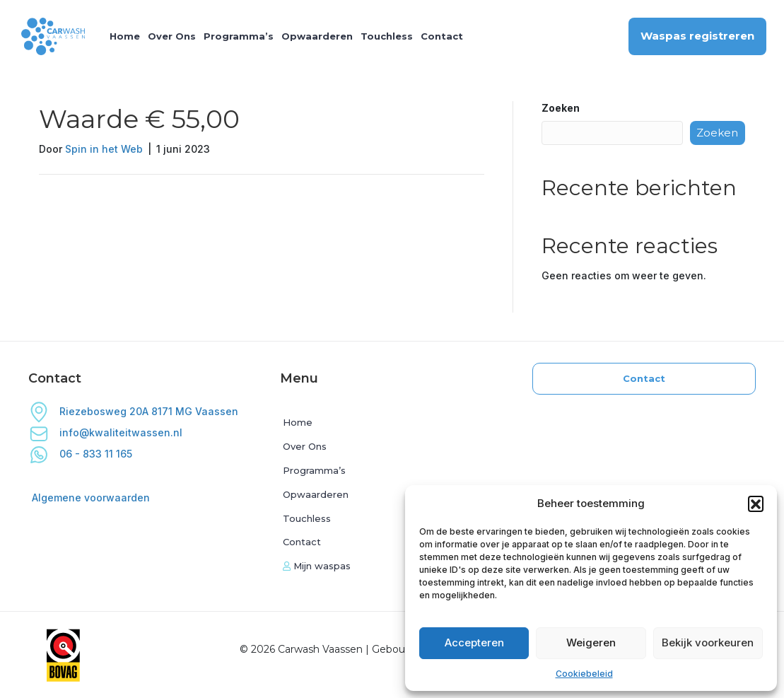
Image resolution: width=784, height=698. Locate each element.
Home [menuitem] (125, 36)
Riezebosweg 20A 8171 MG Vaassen (133, 411)
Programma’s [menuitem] (239, 36)
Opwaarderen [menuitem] (317, 36)
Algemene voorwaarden (91, 498)
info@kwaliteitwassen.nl (121, 432)
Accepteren (474, 642)
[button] (756, 504)
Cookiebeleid (584, 674)
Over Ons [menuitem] (172, 36)
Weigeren (591, 642)
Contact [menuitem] (442, 36)
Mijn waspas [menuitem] (317, 566)
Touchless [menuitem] (387, 36)
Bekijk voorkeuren (708, 642)
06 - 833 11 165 (80, 454)
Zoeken (561, 108)
